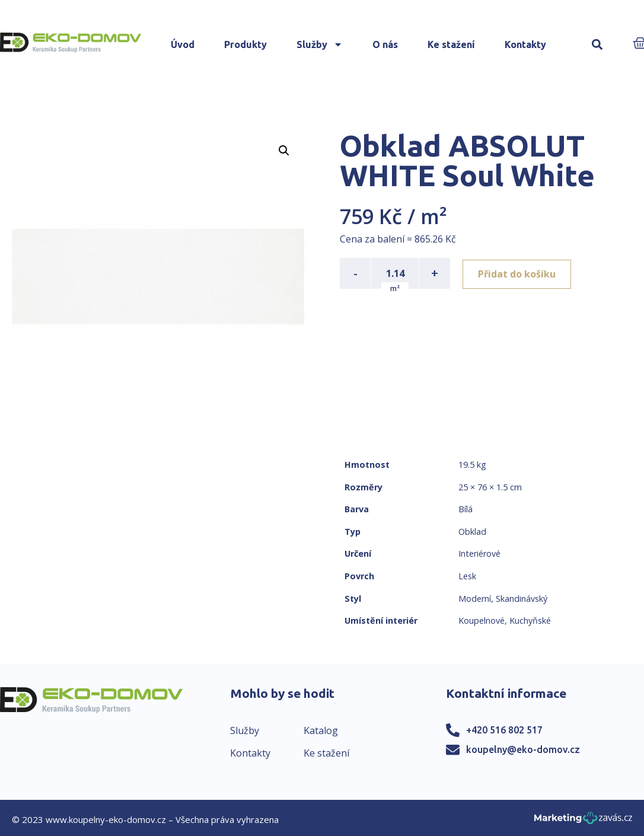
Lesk (467, 576)
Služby (320, 44)
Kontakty (525, 44)
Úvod (183, 44)
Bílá (466, 509)
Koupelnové (482, 620)
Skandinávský (522, 599)
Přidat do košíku (519, 273)
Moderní (475, 599)
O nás (385, 44)
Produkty (246, 44)
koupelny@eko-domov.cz (523, 749)
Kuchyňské (530, 620)
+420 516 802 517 (504, 730)
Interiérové (479, 553)
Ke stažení (451, 44)
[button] (597, 45)
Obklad (472, 532)
